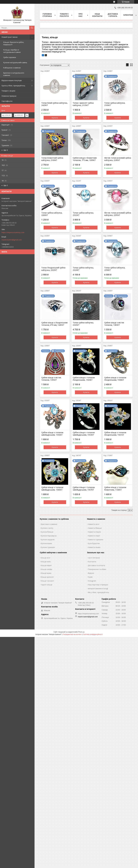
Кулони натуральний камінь (15, 62)
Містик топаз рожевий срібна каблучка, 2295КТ (118, 214)
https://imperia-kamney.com (13, 232)
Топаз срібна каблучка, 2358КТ (115, 269)
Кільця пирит (46, 565)
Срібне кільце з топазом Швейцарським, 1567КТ (84, 489)
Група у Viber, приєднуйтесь (13, 86)
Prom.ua (81, 632)
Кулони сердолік (48, 540)
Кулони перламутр (49, 536)
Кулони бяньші (47, 532)
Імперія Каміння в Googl (98, 588)
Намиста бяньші (95, 528)
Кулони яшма (46, 543)
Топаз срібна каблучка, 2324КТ (83, 269)
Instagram (92, 581)
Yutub (90, 577)
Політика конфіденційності (93, 634)
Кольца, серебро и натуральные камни (12, 51)
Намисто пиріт (94, 536)
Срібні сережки (10, 57)
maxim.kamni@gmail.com (12, 240)
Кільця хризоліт (47, 577)
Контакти (92, 562)
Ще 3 (6, 150)
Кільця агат (46, 558)
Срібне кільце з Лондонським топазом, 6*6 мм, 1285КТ (54, 324)
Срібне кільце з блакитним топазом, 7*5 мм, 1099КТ (85, 159)
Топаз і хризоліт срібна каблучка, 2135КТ (83, 104)
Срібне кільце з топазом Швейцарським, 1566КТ (52, 489)
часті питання (94, 558)
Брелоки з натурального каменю (14, 74)
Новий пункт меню (10, 37)
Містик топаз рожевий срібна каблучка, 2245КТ (118, 159)
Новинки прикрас (9, 96)
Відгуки (91, 573)
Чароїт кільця (46, 585)
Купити (55, 118)
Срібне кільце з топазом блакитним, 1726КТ (115, 489)
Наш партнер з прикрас (98, 585)
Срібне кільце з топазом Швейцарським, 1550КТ (52, 434)
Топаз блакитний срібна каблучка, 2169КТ (52, 159)
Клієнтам (128, 15)
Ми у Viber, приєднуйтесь (99, 592)
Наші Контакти (97, 15)
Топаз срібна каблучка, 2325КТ (83, 324)
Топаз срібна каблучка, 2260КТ (52, 214)
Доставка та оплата (96, 565)
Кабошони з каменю (12, 68)
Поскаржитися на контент (72, 634)
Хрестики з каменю (49, 524)
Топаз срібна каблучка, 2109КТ (115, 104)
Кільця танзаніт (47, 581)
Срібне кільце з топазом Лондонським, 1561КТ (115, 434)
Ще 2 (6, 185)
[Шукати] (32, 28)
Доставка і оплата (113, 15)
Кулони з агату (47, 528)
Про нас (80, 15)
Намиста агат (94, 524)
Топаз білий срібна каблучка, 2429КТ (54, 104)
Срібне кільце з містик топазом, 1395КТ (51, 379)
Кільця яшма (46, 573)
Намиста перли (94, 532)
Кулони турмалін (48, 547)
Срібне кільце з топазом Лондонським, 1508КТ (115, 379)
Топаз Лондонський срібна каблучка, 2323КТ (53, 269)
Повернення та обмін (97, 569)
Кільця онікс (46, 562)
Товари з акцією (8, 91)
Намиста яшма (94, 547)
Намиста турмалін (96, 540)
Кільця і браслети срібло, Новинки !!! (14, 43)
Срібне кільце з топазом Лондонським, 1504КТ (84, 379)
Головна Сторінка (47, 15)
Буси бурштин (94, 543)
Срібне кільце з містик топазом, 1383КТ (114, 324)
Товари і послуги (64, 15)
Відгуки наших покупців (12, 80)
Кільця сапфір (46, 569)
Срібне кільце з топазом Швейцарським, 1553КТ (84, 434)
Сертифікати (7, 101)
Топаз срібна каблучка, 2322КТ (83, 214)
